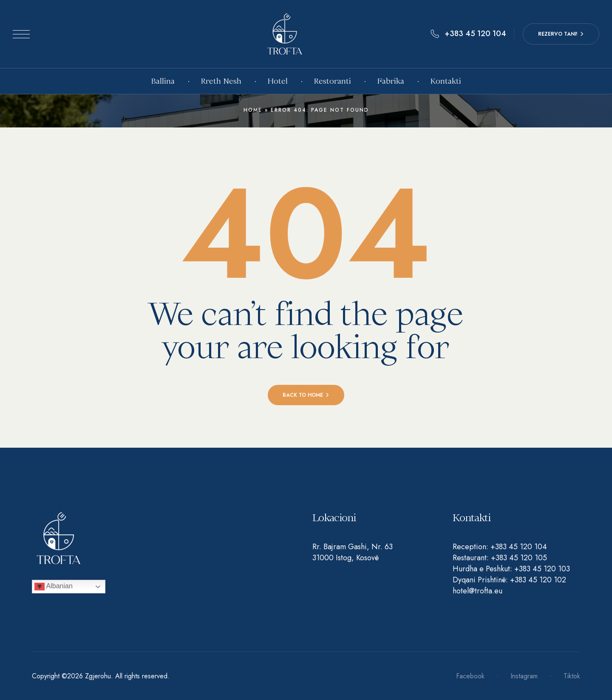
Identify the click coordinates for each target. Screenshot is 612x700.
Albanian (54, 587)
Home (253, 110)
